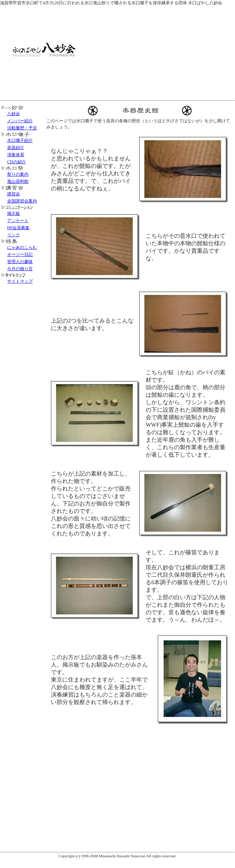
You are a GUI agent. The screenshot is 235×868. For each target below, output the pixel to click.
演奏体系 (16, 155)
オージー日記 (20, 255)
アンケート (18, 221)
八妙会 (14, 114)
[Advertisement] (168, 52)
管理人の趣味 (20, 262)
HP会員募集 (18, 228)
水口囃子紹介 (20, 140)
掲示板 (14, 214)
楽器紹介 (16, 148)
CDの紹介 (17, 162)
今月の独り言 (20, 269)
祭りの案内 (18, 174)
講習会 (14, 194)
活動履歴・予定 (22, 128)
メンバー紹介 (20, 121)
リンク (14, 235)
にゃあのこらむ (22, 247)
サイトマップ (20, 281)
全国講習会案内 (22, 201)
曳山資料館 (18, 181)
